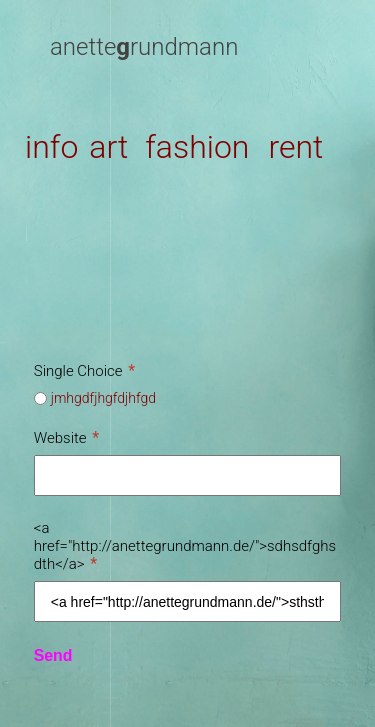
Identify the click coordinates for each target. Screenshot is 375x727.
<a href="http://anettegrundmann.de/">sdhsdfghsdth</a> (185, 546)
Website (66, 438)
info (51, 147)
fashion (197, 147)
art (108, 147)
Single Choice (84, 371)
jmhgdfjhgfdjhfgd (103, 398)
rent (295, 147)
